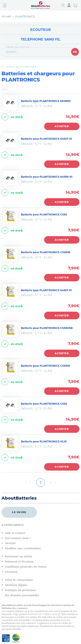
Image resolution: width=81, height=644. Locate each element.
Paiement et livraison (19, 562)
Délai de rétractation (19, 580)
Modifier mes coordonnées (23, 548)
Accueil (6, 16)
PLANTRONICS (25, 17)
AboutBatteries (19, 498)
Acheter (62, 126)
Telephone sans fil (41, 39)
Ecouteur (40, 30)
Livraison (11, 572)
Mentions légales (16, 585)
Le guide (19, 512)
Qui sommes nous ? (18, 538)
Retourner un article (19, 556)
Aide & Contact (15, 533)
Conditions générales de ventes (26, 567)
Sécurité (10, 543)
